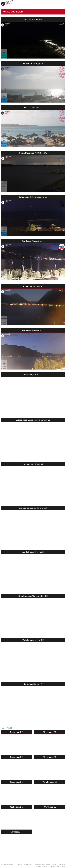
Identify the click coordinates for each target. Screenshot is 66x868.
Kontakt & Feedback (8, 864)
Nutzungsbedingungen (42, 864)
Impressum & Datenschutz (25, 864)
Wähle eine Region (13, 12)
